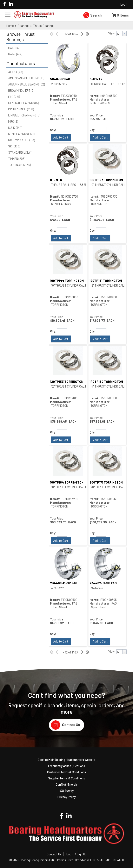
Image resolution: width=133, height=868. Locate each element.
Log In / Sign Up (77, 854)
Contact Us (64, 725)
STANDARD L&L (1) (20, 152)
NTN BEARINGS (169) (21, 134)
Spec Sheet (59, 103)
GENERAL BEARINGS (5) (24, 103)
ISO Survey (67, 791)
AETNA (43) (16, 72)
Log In (124, 4)
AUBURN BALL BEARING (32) (26, 84)
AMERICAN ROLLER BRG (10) (26, 78)
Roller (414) (15, 54)
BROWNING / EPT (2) (21, 90)
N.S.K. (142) (15, 128)
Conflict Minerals (67, 784)
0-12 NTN (96, 79)
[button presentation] (125, 34)
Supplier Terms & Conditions (67, 778)
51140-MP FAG (60, 79)
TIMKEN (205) (17, 159)
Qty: (53, 130)
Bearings (24, 26)
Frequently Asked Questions (67, 766)
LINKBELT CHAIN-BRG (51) (25, 115)
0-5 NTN (56, 180)
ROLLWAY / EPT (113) (22, 140)
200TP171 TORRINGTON (106, 482)
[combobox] (121, 34)
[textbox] (119, 34)
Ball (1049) (15, 48)
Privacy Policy (67, 797)
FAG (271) (14, 97)
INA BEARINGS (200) (21, 109)
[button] (26, 37)
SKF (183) (14, 146)
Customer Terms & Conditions (67, 772)
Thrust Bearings (43, 26)
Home (10, 26)
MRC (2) (13, 121)
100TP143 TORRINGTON (106, 180)
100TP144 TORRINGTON (67, 281)
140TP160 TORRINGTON (106, 382)
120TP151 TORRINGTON (106, 281)
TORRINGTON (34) (19, 165)
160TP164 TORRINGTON (67, 482)
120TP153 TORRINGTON (67, 382)
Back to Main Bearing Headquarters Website (66, 760)
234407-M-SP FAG (103, 583)
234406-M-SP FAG (64, 583)
